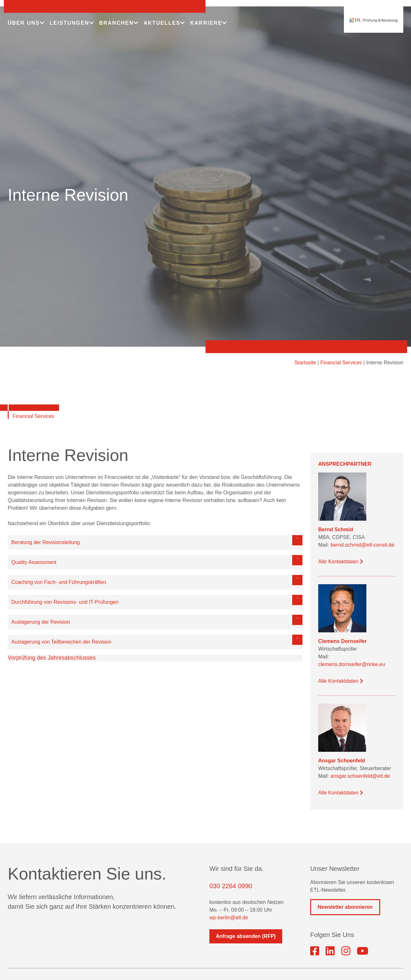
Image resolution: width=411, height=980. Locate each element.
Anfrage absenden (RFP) (246, 936)
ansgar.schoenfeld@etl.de (360, 776)
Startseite (305, 363)
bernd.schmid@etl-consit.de (362, 545)
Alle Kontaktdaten (341, 562)
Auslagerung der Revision (41, 622)
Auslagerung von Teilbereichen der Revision (61, 642)
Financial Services (341, 363)
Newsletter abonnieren (345, 907)
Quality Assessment (34, 562)
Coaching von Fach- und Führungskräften (59, 582)
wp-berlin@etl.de (229, 918)
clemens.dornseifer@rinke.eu (352, 664)
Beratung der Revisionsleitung (45, 542)
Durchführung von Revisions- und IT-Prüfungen (65, 602)
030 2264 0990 (231, 886)
